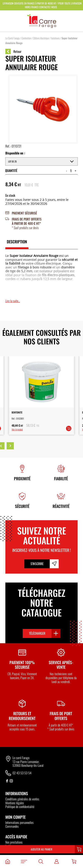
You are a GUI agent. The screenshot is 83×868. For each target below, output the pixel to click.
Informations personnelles (19, 822)
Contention (26, 38)
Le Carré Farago (12, 38)
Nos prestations (14, 842)
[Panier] (74, 861)
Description (17, 242)
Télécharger (37, 633)
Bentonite (17, 412)
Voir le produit (17, 429)
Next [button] (10, 446)
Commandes (12, 826)
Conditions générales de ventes (22, 799)
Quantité (11, 170)
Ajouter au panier (41, 849)
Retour (13, 51)
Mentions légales (15, 803)
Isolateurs (55, 38)
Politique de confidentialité (20, 807)
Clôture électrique (41, 38)
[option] (41, 395)
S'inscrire (37, 564)
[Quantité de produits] (71, 171)
